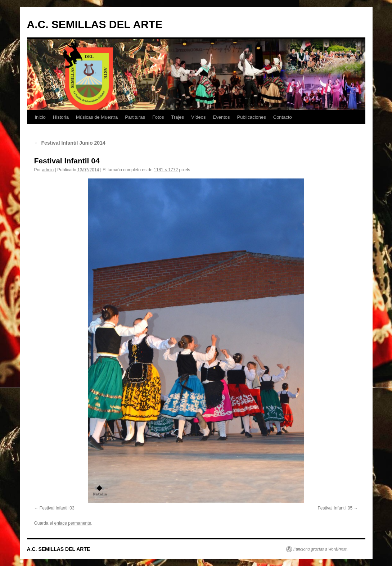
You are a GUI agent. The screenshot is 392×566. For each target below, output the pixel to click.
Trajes (177, 117)
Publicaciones (252, 117)
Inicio (40, 117)
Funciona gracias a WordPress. (321, 549)
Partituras (135, 117)
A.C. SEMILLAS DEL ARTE (95, 24)
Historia (61, 117)
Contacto (283, 117)
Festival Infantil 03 (57, 508)
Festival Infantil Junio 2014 (70, 143)
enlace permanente (73, 523)
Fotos (158, 117)
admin (48, 170)
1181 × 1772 (166, 170)
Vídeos (198, 117)
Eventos (222, 117)
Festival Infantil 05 (335, 508)
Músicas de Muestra (97, 117)
